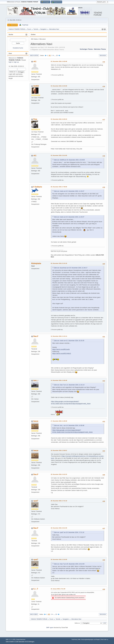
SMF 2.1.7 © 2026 (11, 639)
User (10, 53)
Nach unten (34, 56)
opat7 (36, 501)
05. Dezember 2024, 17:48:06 (59, 187)
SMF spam (50, 628)
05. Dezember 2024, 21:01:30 (59, 263)
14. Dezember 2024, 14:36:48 (59, 380)
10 (57, 55)
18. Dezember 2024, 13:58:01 (59, 450)
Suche (11, 34)
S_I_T (36, 589)
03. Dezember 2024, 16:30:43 (59, 119)
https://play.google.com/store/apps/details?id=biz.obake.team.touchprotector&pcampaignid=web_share (72, 431)
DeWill (36, 86)
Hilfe (79, 639)
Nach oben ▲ (105, 639)
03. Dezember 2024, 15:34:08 (59, 86)
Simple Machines (21, 639)
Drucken (103, 56)
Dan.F (36, 336)
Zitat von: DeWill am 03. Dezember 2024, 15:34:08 (69, 160)
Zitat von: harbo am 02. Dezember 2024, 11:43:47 (69, 191)
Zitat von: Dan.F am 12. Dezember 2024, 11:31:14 (69, 385)
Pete (35, 119)
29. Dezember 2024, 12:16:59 (59, 560)
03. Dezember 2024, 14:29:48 (59, 61)
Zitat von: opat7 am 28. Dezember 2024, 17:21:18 (69, 532)
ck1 (35, 61)
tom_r (36, 380)
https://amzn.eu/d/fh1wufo (61, 349)
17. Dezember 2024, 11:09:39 (59, 421)
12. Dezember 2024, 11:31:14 (59, 336)
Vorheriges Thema (86, 49)
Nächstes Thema (100, 49)
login (10, 62)
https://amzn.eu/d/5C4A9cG (62, 353)
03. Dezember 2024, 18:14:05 (59, 155)
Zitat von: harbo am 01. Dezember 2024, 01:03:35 (69, 341)
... (55, 55)
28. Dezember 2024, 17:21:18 (59, 501)
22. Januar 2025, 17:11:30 (58, 589)
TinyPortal (74, 639)
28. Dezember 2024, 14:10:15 (59, 474)
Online (33, 34)
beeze (36, 421)
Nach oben (34, 614)
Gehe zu (77, 623)
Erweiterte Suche (18, 48)
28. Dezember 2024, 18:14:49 (59, 528)
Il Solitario (38, 187)
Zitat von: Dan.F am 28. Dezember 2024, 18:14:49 (69, 564)
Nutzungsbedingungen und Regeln (91, 639)
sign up (16, 62)
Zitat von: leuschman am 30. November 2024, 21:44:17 (71, 268)
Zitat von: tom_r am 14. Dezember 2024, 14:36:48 (69, 425)
